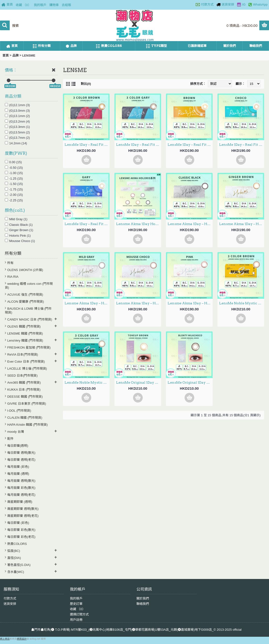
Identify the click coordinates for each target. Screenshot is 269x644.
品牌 (15, 55)
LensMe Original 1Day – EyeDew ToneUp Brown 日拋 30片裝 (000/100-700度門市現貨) (139, 382)
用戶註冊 (76, 620)
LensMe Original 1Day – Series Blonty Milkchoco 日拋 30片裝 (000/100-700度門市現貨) (190, 382)
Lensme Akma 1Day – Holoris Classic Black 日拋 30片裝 (190, 224)
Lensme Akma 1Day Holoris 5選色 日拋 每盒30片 (139, 224)
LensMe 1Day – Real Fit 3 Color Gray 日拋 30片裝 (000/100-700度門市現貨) (139, 145)
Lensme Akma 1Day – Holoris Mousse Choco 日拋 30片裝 (139, 303)
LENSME (29, 55)
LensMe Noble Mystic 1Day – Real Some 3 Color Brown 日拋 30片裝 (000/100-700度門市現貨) (242, 303)
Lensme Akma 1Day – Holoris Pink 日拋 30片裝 (190, 303)
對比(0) (86, 84)
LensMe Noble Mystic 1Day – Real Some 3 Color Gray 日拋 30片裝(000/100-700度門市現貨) (87, 382)
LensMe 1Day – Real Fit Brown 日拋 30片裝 (190, 145)
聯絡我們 (143, 604)
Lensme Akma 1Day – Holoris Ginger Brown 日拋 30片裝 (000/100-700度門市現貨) (242, 224)
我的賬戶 (76, 598)
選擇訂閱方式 (79, 614)
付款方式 (10, 598)
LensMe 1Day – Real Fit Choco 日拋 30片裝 (242, 145)
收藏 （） (78, 609)
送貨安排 (10, 604)
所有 (10, 263)
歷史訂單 (76, 604)
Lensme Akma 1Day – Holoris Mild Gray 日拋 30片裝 (87, 303)
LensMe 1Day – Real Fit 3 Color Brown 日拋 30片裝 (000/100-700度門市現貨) (87, 145)
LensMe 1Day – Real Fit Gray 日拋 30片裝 (87, 224)
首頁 (6, 55)
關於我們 (143, 598)
